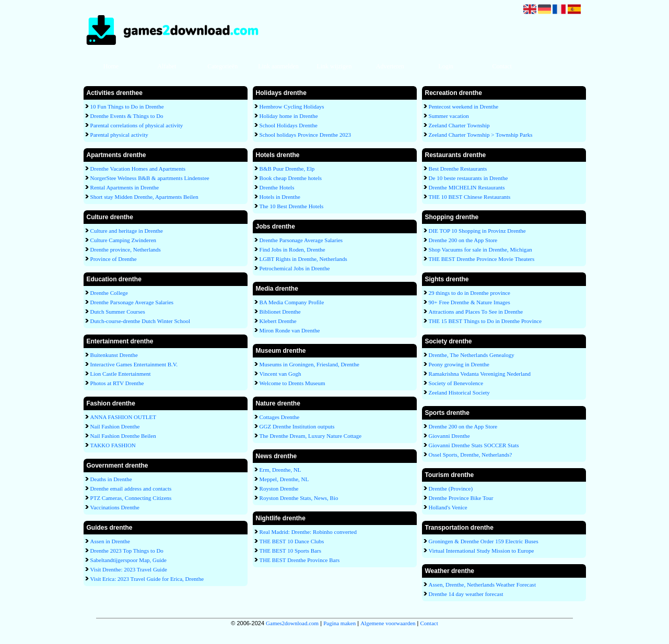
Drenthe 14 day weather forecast (466, 594)
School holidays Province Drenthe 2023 (305, 135)
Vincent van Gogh (280, 374)
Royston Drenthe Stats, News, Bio (299, 498)
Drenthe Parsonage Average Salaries (132, 302)
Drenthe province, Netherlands (126, 249)
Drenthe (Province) (451, 488)
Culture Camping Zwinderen (123, 240)
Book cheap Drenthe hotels (291, 178)
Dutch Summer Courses (118, 312)
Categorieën (222, 66)
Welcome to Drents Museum (292, 383)
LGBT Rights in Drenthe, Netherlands (303, 259)
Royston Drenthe (279, 488)
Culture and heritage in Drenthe (127, 231)
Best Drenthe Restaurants (458, 169)
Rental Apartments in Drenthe (125, 187)
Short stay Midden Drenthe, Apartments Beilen (144, 197)
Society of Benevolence (456, 383)
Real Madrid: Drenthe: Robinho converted (308, 532)
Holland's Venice (448, 507)
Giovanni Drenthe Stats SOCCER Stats (474, 445)
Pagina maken (339, 623)
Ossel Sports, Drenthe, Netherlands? (471, 455)
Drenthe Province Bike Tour (461, 498)
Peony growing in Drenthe (459, 364)
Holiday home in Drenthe (289, 116)
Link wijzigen (334, 66)
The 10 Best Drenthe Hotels (292, 206)
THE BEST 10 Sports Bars (290, 551)
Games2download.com (292, 623)
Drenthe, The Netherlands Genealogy (472, 355)
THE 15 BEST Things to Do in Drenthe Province (485, 321)
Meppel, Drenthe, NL (284, 479)
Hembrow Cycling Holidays (292, 106)
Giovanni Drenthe (449, 436)
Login (446, 66)
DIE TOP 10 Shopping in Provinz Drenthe (477, 231)
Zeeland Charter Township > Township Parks (481, 135)
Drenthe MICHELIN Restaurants (467, 187)
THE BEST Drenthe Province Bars (300, 560)
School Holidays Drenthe (289, 125)
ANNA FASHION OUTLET (123, 417)
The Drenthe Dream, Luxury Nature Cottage (310, 436)
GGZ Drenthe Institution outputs (297, 426)
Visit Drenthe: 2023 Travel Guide (129, 569)
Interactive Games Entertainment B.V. (134, 364)
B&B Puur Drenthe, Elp (287, 169)
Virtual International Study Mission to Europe (482, 551)
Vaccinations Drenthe (115, 507)
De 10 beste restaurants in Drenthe (468, 178)
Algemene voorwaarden (388, 623)
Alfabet (167, 66)
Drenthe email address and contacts (131, 488)
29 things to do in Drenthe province (470, 293)
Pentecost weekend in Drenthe (463, 106)
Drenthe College (109, 293)
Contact (502, 66)
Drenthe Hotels (277, 187)
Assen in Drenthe (110, 541)
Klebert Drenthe (278, 321)
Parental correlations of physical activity (137, 125)
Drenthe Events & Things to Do (127, 116)
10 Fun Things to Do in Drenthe (127, 106)
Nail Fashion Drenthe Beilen (123, 436)
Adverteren (390, 66)
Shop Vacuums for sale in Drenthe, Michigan (480, 249)
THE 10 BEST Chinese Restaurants (470, 197)
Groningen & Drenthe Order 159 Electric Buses (484, 541)
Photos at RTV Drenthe (117, 383)
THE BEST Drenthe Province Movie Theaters (482, 259)
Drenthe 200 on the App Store (463, 240)
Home (111, 66)
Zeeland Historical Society (459, 392)
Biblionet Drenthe (280, 312)
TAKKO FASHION (113, 445)
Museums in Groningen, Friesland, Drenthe (309, 364)
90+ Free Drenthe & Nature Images (470, 302)
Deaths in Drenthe (111, 479)
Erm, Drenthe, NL (280, 470)
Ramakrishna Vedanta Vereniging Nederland (480, 374)
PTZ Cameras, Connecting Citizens (131, 498)
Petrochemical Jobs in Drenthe (295, 268)
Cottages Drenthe (280, 417)
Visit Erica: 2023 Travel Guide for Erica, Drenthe (147, 579)
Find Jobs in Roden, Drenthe (292, 249)
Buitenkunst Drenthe (114, 355)
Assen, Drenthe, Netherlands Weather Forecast (482, 585)
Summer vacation (449, 116)
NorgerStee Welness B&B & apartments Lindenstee (150, 178)
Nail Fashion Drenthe (115, 426)
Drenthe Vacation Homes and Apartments (138, 169)
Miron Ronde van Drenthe (290, 330)
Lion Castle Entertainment (121, 374)
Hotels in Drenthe (280, 197)
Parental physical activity (119, 135)
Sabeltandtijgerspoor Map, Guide (128, 560)
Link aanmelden (278, 66)
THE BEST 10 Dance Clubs (292, 541)
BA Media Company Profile (292, 302)
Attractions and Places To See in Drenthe (476, 312)
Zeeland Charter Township (459, 125)
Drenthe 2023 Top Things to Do (127, 551)
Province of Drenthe (114, 259)
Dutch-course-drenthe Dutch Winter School (140, 321)
